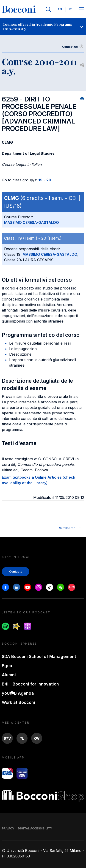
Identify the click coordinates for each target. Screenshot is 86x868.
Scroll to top (71, 528)
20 (49, 180)
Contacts (16, 572)
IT (70, 9)
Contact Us (73, 47)
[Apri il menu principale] (81, 10)
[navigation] (43, 27)
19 (40, 180)
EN (60, 9)
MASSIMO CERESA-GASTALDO (32, 222)
